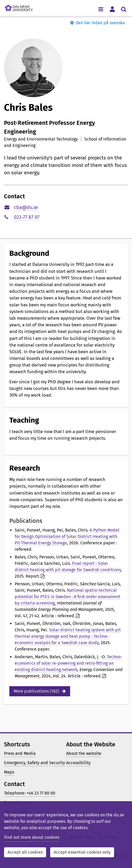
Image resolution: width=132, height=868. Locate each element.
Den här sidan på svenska (100, 23)
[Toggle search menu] (124, 9)
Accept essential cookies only (82, 852)
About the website (84, 753)
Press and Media (20, 753)
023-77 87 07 (27, 217)
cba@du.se (26, 207)
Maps (9, 772)
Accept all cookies (25, 852)
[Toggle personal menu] (112, 9)
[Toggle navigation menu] (101, 9)
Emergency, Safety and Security (35, 763)
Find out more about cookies (32, 837)
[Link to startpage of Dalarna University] (19, 7)
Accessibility (78, 763)
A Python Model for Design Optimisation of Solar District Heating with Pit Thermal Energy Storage (67, 536)
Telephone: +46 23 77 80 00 (30, 793)
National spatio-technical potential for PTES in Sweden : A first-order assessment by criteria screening (67, 597)
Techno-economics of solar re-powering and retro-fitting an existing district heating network (68, 663)
